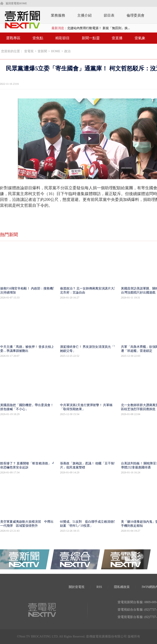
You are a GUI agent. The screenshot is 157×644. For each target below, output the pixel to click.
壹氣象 (140, 38)
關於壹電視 (77, 587)
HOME (56, 51)
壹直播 (117, 38)
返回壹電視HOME (16, 3)
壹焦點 (38, 38)
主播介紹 (84, 15)
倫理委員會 (135, 15)
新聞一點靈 (91, 38)
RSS (99, 587)
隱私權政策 (122, 587)
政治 (67, 51)
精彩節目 (62, 38)
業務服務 (58, 15)
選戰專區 (13, 38)
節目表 (109, 15)
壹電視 (29, 51)
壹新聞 (42, 51)
